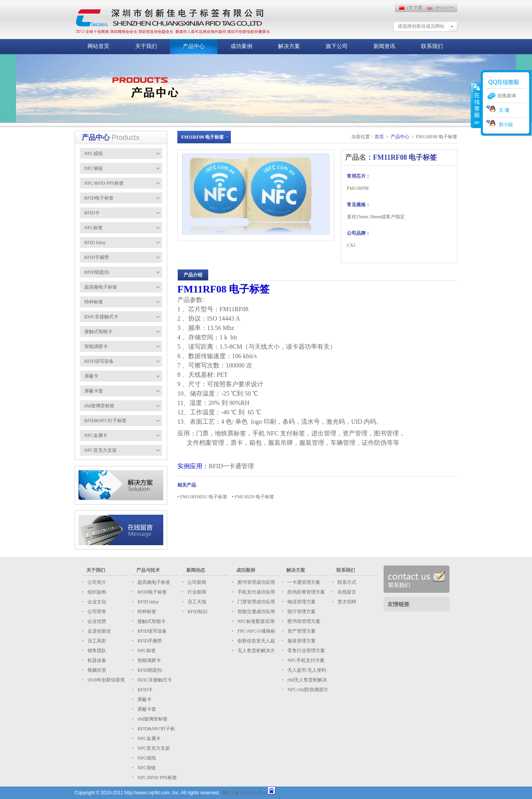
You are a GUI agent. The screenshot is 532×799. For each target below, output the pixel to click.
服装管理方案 (301, 641)
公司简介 (96, 582)
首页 (379, 137)
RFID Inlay (148, 602)
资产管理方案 (301, 631)
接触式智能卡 (151, 621)
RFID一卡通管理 (231, 466)
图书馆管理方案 (303, 621)
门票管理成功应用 (256, 602)
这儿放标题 (173, 20)
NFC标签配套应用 (255, 621)
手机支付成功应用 (256, 592)
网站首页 (98, 46)
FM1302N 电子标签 (254, 497)
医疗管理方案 (301, 612)
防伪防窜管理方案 (306, 592)
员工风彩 (96, 641)
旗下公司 (337, 46)
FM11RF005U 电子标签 (204, 497)
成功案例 (241, 46)
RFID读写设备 (152, 631)
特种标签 (146, 612)
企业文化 (96, 602)
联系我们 (432, 46)
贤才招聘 (346, 602)
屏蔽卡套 (146, 709)
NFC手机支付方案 (305, 660)
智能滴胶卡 (149, 660)
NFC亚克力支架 (153, 748)
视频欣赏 (96, 670)
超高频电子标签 (153, 582)
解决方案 (289, 46)
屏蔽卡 (144, 699)
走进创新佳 (99, 631)
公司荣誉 (96, 612)
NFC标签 (146, 651)
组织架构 (96, 592)
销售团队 (96, 651)
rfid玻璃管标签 (152, 719)
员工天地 (196, 602)
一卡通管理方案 (303, 582)
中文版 (442, 8)
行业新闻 (196, 592)
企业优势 (96, 621)
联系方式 (346, 582)
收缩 (476, 105)
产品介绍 (193, 275)
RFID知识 (197, 612)
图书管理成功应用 (256, 582)
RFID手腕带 (149, 641)
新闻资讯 (384, 46)
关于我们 (146, 46)
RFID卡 (145, 690)
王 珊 (498, 110)
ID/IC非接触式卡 (154, 680)
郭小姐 (500, 125)
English (411, 8)
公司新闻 (196, 582)
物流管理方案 (301, 602)
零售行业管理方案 (306, 651)
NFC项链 (146, 768)
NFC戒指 (146, 758)
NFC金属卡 (148, 738)
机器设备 (96, 660)
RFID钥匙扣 (149, 670)
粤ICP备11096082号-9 (244, 793)
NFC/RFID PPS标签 (157, 778)
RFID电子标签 (152, 592)
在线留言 (346, 592)
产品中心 (194, 46)
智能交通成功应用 (256, 612)
